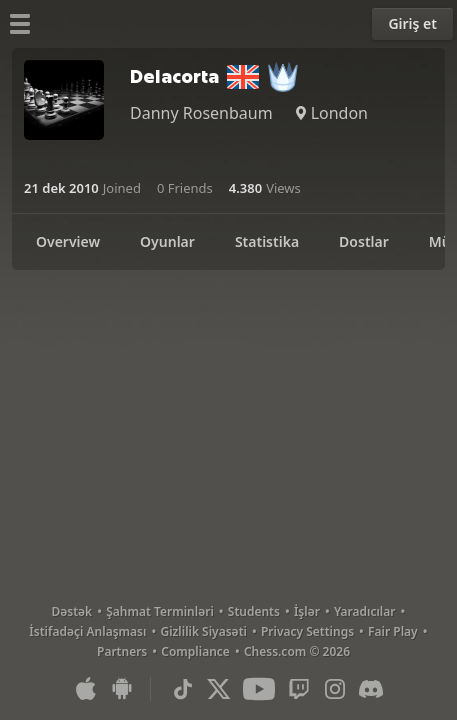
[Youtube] (259, 689)
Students (254, 611)
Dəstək (72, 611)
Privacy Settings (307, 631)
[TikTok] (183, 689)
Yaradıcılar (365, 611)
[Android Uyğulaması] (122, 689)
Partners (122, 651)
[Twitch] (299, 689)
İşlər (307, 611)
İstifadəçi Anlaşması (87, 631)
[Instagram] (335, 689)
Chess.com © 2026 (297, 651)
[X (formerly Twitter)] (219, 689)
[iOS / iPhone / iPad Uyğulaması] (86, 689)
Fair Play (393, 631)
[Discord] (371, 689)
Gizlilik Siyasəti (203, 631)
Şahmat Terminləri (160, 611)
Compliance (195, 651)
